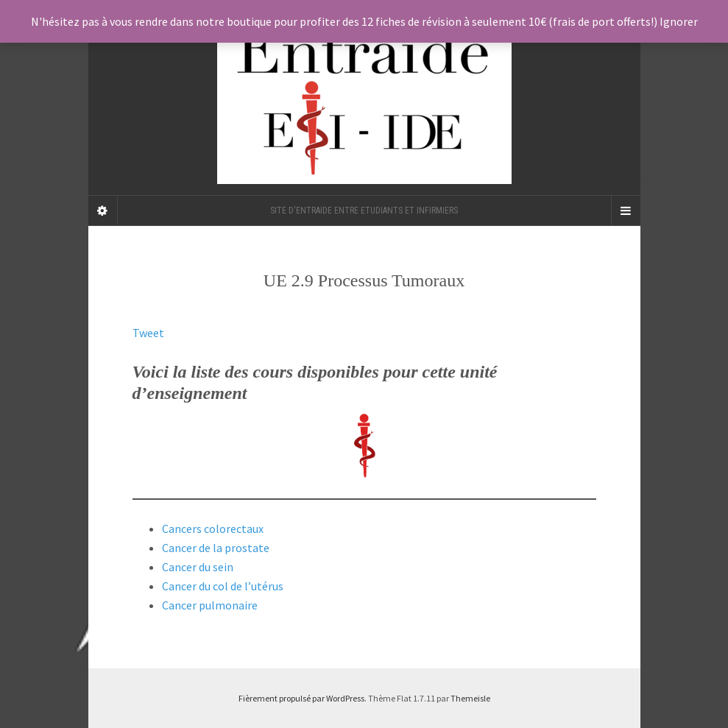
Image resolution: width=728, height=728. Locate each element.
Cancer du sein (198, 567)
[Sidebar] (103, 211)
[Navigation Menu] (626, 211)
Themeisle (470, 698)
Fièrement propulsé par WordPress (301, 698)
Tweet (148, 333)
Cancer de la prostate (216, 548)
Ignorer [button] (679, 21)
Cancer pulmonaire (210, 605)
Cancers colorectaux (213, 529)
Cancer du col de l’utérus (223, 586)
